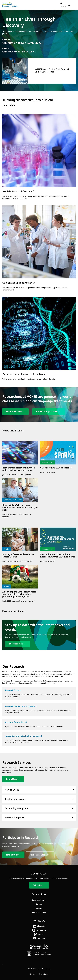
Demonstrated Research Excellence (25, 374)
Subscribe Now (16, 644)
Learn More (12, 779)
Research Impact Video (47, 411)
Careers (39, 904)
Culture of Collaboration (18, 283)
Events (39, 908)
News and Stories (39, 900)
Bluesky (41, 934)
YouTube (41, 938)
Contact (32, 974)
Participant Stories (39, 855)
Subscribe (38, 885)
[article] (39, 71)
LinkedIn (41, 926)
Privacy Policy (44, 974)
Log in (64, 6)
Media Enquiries (39, 912)
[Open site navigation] (74, 5)
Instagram (41, 930)
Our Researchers (14, 411)
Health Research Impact (18, 192)
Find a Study (12, 855)
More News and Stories (13, 611)
